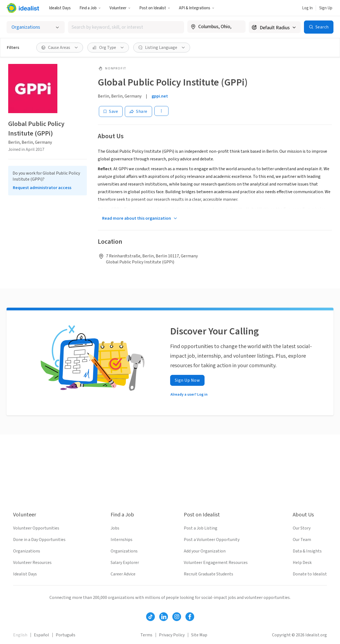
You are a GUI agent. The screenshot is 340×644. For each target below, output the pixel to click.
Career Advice (123, 574)
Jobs (115, 528)
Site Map (199, 635)
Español (42, 635)
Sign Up (326, 8)
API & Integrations (197, 8)
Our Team (302, 540)
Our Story (302, 528)
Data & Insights (307, 551)
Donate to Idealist (310, 574)
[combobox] (126, 27)
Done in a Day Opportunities (39, 540)
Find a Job (90, 8)
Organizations (27, 551)
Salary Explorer (125, 563)
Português (66, 635)
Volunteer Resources (32, 563)
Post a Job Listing (201, 528)
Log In (307, 8)
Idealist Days (60, 8)
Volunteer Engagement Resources (216, 563)
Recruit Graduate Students (209, 574)
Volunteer (120, 8)
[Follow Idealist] (150, 617)
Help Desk (302, 563)
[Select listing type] (36, 27)
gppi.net (160, 96)
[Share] (138, 111)
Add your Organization (205, 551)
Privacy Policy (172, 635)
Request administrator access (42, 188)
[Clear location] (238, 27)
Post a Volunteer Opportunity (212, 540)
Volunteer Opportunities (36, 528)
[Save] (111, 111)
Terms (146, 635)
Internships (122, 540)
